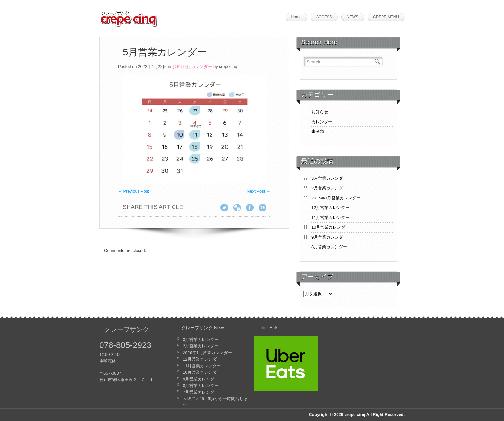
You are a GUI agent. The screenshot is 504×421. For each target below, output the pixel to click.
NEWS (353, 17)
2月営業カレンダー (329, 188)
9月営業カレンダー (329, 237)
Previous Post (134, 191)
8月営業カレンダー (329, 247)
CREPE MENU (386, 17)
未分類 (318, 131)
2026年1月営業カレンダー (336, 198)
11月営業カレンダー (330, 218)
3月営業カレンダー (329, 178)
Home (296, 17)
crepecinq (228, 66)
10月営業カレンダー (330, 227)
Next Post (259, 191)
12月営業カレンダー (330, 208)
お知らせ (181, 66)
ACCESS (324, 17)
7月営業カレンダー (201, 392)
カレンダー (202, 66)
